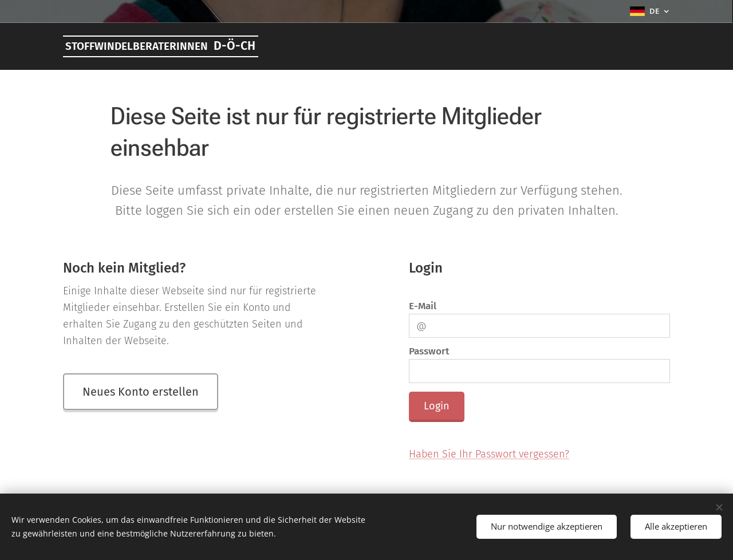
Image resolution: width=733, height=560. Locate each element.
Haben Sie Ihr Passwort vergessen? (489, 454)
